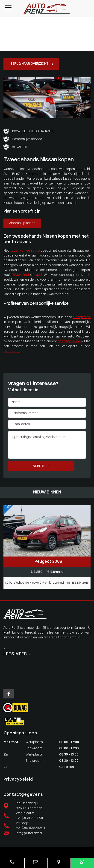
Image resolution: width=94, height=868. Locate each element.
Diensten (7, 34)
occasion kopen (70, 342)
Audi (26, 275)
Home (5, 20)
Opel (38, 275)
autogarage (82, 317)
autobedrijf (12, 351)
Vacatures (8, 44)
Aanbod (6, 25)
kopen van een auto (25, 251)
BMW (17, 275)
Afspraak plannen (22, 223)
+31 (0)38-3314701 (29, 818)
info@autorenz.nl (29, 833)
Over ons (7, 39)
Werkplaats (9, 29)
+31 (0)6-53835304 (31, 828)
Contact (6, 49)
